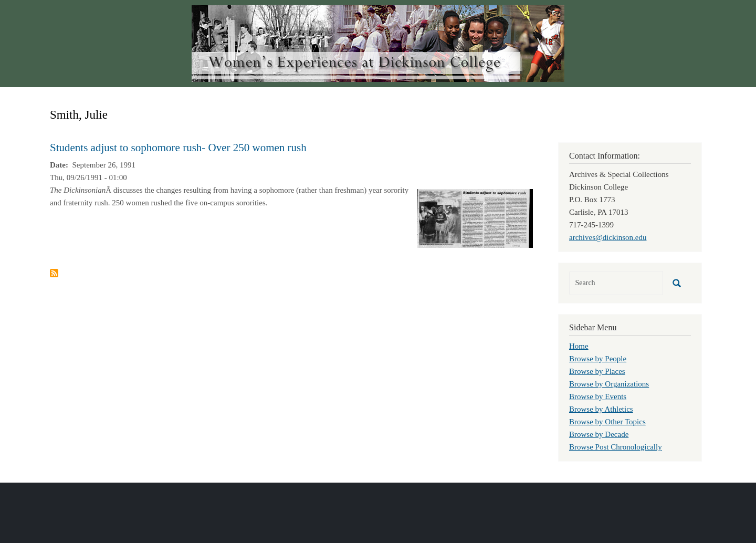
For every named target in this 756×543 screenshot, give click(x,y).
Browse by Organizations (609, 384)
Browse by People (598, 359)
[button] (475, 217)
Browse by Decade (599, 434)
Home (579, 346)
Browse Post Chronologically (616, 447)
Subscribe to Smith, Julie (54, 273)
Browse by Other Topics (607, 422)
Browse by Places (597, 371)
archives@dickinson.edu (608, 237)
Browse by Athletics (601, 409)
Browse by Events (598, 396)
